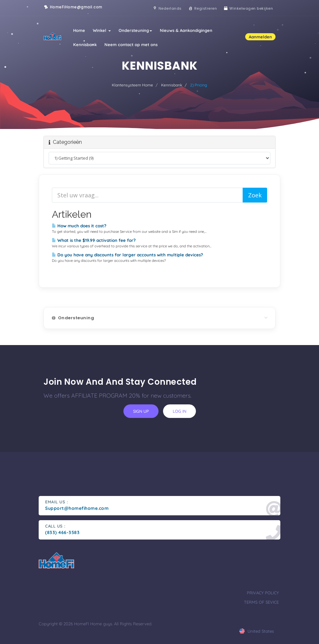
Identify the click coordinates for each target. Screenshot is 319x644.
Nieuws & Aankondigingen (186, 30)
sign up (141, 411)
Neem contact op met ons (131, 45)
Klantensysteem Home (132, 85)
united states (257, 631)
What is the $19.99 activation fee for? (94, 240)
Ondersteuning (135, 30)
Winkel (102, 30)
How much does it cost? (79, 226)
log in (179, 411)
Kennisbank (85, 45)
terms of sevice (261, 602)
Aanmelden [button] (260, 37)
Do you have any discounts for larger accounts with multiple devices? (127, 255)
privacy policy (263, 593)
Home (79, 30)
